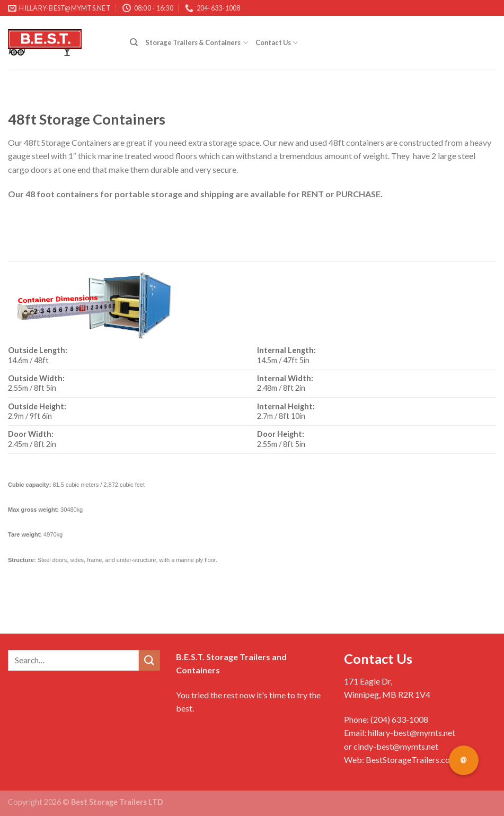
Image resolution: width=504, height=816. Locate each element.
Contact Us (277, 43)
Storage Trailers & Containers (196, 43)
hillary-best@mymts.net (412, 732)
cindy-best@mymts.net (396, 746)
